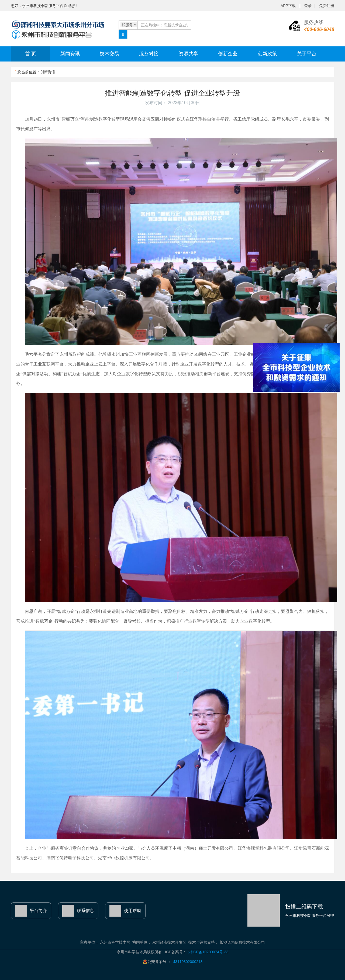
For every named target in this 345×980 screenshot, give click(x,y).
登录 (308, 6)
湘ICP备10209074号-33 (208, 952)
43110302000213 (188, 962)
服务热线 (319, 26)
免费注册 (327, 6)
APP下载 (289, 6)
